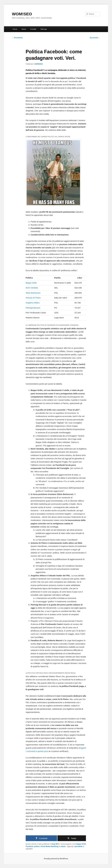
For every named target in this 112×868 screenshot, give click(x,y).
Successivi (95, 38)
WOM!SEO (22, 14)
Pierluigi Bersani (33, 308)
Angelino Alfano (33, 303)
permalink (79, 846)
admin (64, 846)
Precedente (17, 38)
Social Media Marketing (49, 846)
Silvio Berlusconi (33, 293)
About (24, 29)
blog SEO (55, 844)
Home (15, 29)
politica (37, 846)
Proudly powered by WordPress (56, 859)
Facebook (29, 846)
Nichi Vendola (32, 288)
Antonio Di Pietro (33, 298)
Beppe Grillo (31, 283)
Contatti (33, 29)
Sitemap (44, 29)
